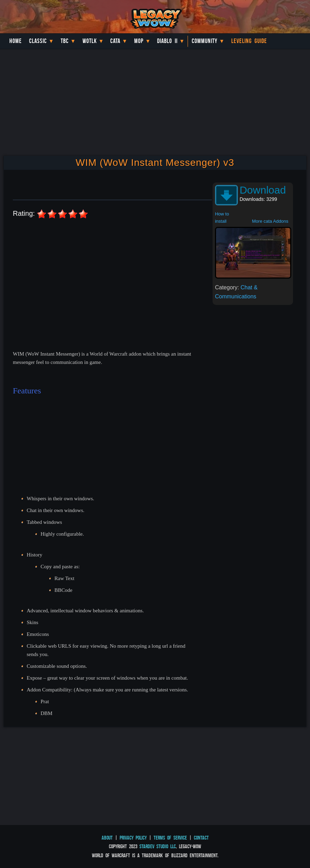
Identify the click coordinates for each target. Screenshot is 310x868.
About (107, 838)
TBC (65, 41)
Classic (38, 41)
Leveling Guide (249, 41)
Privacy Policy (133, 838)
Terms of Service (170, 838)
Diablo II (167, 41)
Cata (115, 41)
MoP (139, 41)
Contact (201, 838)
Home (16, 41)
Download (263, 190)
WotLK (90, 41)
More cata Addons (270, 221)
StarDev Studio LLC (158, 846)
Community (205, 41)
